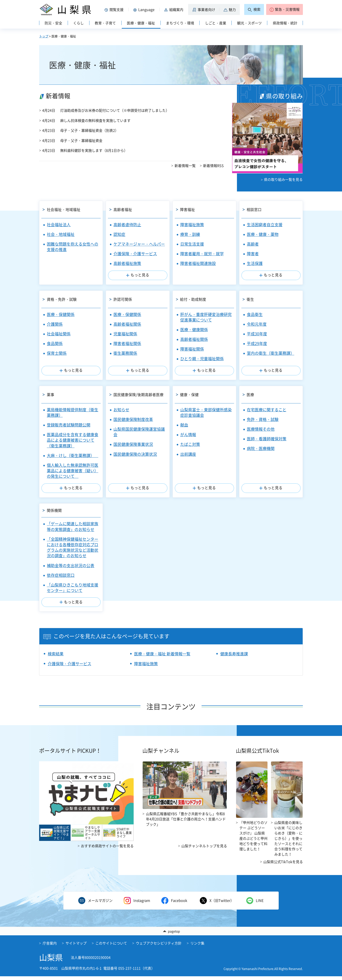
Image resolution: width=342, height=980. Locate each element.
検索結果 (56, 657)
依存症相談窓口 (61, 578)
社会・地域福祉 (61, 234)
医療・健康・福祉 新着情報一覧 (162, 657)
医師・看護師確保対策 (267, 439)
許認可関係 (124, 299)
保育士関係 (57, 353)
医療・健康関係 (194, 330)
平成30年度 (257, 334)
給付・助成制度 (194, 299)
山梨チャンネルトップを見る (204, 849)
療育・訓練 (190, 234)
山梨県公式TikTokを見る (283, 865)
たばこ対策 (190, 444)
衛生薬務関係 (125, 353)
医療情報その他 (261, 429)
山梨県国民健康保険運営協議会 (139, 432)
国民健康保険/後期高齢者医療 (140, 394)
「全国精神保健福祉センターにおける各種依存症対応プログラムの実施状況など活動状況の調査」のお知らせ (73, 551)
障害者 (253, 254)
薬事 (51, 394)
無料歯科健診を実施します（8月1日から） (94, 150)
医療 (251, 394)
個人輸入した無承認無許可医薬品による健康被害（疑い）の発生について (73, 471)
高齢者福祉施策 (127, 263)
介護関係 (55, 324)
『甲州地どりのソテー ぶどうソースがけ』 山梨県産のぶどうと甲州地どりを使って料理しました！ (253, 839)
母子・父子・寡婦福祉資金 (81, 140)
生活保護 (255, 263)
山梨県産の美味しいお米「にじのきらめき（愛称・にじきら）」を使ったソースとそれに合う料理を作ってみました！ (288, 842)
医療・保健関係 (61, 314)
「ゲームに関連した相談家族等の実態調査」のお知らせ (73, 530)
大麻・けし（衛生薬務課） (73, 455)
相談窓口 (255, 209)
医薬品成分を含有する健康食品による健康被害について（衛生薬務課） (73, 440)
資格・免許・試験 (63, 299)
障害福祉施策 (192, 225)
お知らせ (121, 410)
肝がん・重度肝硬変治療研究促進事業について (206, 317)
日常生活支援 (192, 244)
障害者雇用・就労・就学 (202, 254)
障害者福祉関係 (127, 343)
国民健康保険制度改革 (133, 419)
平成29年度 (257, 343)
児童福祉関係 (125, 334)
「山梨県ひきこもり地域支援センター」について (73, 591)
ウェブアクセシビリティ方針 (159, 947)
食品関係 (55, 343)
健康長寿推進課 (234, 657)
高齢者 (253, 244)
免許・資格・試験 (263, 419)
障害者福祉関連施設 (198, 263)
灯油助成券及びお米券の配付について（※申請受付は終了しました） (115, 110)
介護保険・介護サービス (135, 254)
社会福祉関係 (59, 334)
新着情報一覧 (185, 165)
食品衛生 (255, 314)
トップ (44, 36)
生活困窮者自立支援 (265, 225)
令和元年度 (257, 324)
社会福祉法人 (59, 225)
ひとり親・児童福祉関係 (202, 359)
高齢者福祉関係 (127, 324)
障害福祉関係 (192, 349)
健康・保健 (190, 394)
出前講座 (188, 454)
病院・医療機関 (261, 448)
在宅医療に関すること (267, 410)
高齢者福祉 (124, 209)
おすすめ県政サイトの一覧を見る (107, 849)
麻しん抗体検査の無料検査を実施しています (95, 120)
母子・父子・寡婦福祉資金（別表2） (89, 130)
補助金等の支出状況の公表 (71, 569)
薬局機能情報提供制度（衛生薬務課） (73, 412)
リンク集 (197, 947)
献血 (184, 425)
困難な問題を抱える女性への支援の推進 (73, 247)
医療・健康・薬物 (263, 234)
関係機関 (55, 512)
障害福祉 (188, 209)
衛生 (251, 299)
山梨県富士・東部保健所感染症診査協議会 (206, 412)
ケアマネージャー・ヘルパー (139, 244)
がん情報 (188, 435)
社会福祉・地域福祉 (65, 209)
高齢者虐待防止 (127, 225)
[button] (115, 9)
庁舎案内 (50, 947)
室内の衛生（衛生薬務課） (271, 353)
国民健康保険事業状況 (133, 444)
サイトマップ (76, 947)
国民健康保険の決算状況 (135, 454)
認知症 (119, 234)
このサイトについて (111, 947)
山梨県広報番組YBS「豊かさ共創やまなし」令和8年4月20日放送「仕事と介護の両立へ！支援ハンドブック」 (186, 822)
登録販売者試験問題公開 (69, 425)
